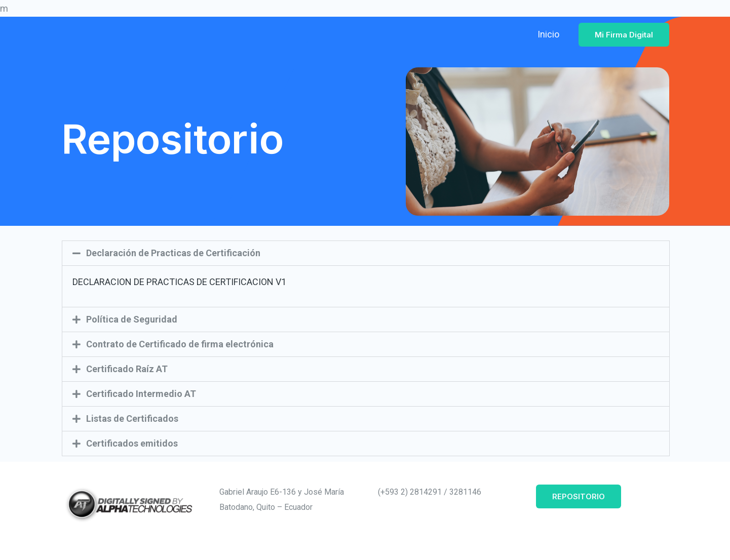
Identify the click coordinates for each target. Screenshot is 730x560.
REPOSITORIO (579, 496)
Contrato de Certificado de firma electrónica (180, 344)
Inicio (548, 34)
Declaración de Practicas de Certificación (173, 253)
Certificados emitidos (132, 443)
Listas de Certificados (132, 418)
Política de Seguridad (132, 319)
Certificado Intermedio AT (141, 394)
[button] (366, 253)
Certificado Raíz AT (127, 369)
